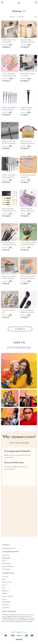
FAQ (4, 561)
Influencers (5, 591)
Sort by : (13, 17)
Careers (4, 585)
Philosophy (5, 605)
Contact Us (6, 555)
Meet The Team (7, 582)
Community (6, 608)
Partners (5, 599)
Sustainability (6, 602)
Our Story (5, 577)
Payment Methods (8, 566)
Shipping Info (6, 558)
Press (4, 588)
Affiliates (5, 594)
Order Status (6, 569)
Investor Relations (8, 596)
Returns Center (7, 564)
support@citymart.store (9, 548)
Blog (4, 580)
